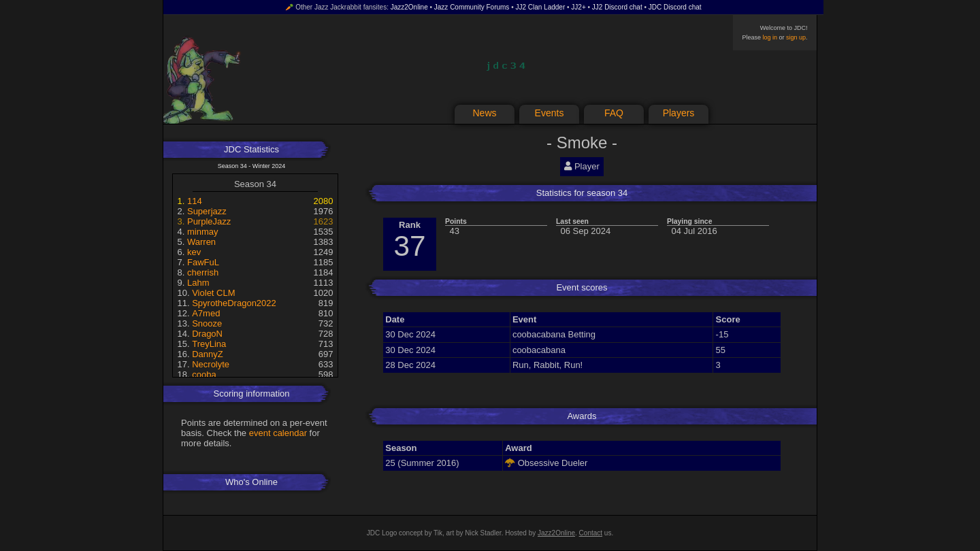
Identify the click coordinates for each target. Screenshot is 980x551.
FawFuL (203, 262)
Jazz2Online (409, 7)
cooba (204, 374)
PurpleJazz (209, 221)
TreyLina (209, 344)
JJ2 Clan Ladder (540, 7)
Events (550, 113)
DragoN (207, 334)
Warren (201, 242)
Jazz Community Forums (472, 7)
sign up (796, 37)
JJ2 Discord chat (617, 7)
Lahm (198, 283)
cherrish (203, 272)
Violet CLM (213, 293)
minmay (203, 232)
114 (195, 201)
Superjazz (207, 211)
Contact (591, 533)
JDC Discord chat (675, 7)
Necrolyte (211, 364)
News (484, 113)
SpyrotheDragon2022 (234, 303)
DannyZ (208, 354)
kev (194, 252)
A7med (206, 313)
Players (679, 113)
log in (770, 37)
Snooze (207, 323)
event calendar (278, 433)
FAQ (614, 113)
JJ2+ (578, 7)
